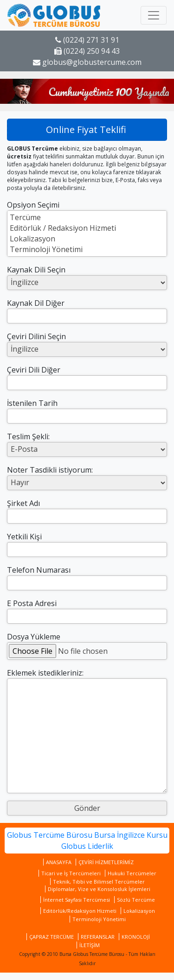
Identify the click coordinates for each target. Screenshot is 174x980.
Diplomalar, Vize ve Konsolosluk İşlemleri (99, 889)
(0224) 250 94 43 (87, 51)
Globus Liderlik (87, 846)
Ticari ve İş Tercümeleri (71, 873)
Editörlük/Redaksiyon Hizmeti (80, 911)
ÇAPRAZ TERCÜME (52, 937)
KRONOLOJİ (136, 937)
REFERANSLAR (98, 937)
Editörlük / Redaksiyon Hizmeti (87, 228)
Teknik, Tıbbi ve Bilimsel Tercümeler (99, 882)
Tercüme (87, 218)
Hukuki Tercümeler (132, 873)
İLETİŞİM (90, 945)
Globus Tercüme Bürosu (50, 835)
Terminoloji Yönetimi (87, 250)
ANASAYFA (59, 862)
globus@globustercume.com (87, 62)
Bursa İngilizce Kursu (131, 835)
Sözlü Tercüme (136, 900)
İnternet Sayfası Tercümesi (77, 900)
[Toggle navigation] (154, 15)
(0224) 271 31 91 (87, 40)
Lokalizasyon (87, 239)
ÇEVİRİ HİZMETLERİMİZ (106, 862)
